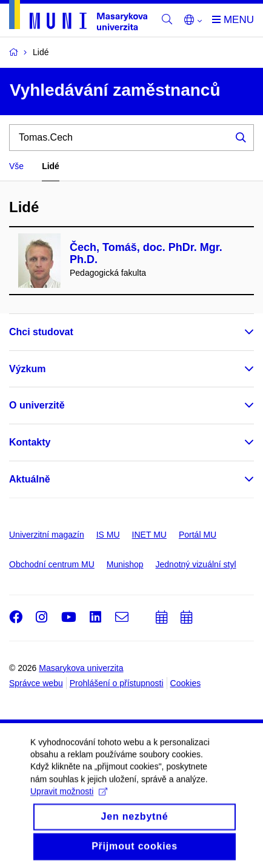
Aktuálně (30, 479)
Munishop (125, 564)
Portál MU (198, 535)
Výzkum (27, 369)
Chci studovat (41, 332)
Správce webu (36, 683)
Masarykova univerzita (81, 668)
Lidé (51, 166)
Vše (16, 166)
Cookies (186, 683)
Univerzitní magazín (47, 535)
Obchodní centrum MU (52, 564)
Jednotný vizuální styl (196, 564)
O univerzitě (37, 405)
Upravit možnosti (69, 800)
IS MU (108, 535)
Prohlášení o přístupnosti (117, 683)
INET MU (149, 535)
